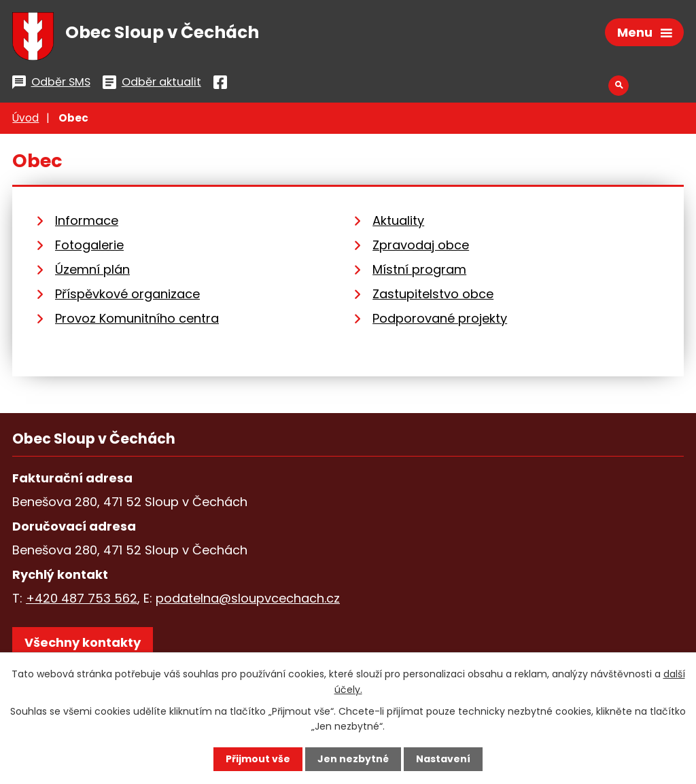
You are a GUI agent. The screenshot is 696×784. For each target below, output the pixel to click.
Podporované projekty (440, 319)
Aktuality (398, 221)
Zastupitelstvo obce (433, 295)
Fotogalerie (89, 246)
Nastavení (443, 759)
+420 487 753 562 (82, 599)
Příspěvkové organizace (127, 295)
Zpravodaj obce (421, 246)
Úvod (25, 119)
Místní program (419, 270)
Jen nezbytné (353, 759)
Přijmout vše (258, 759)
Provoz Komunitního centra (137, 319)
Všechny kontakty (83, 643)
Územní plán (92, 270)
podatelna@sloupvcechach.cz (248, 599)
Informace (87, 221)
